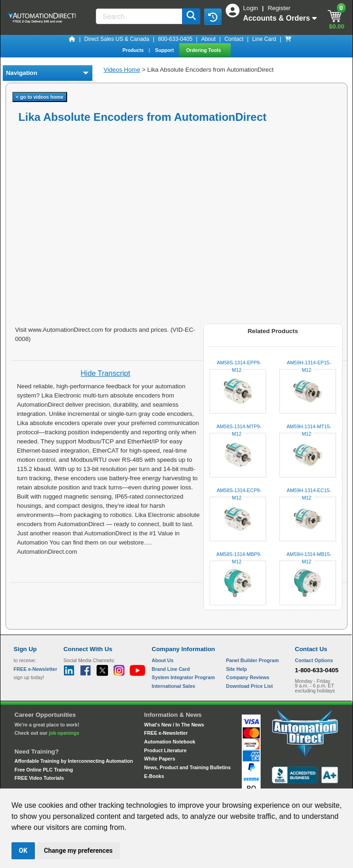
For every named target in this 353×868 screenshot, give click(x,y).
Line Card (264, 39)
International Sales (174, 686)
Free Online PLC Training (44, 770)
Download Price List (250, 686)
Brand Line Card (171, 669)
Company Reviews (248, 677)
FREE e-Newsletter (166, 733)
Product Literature (165, 750)
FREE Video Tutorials (39, 778)
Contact (234, 39)
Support (165, 50)
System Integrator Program (183, 677)
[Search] (140, 16)
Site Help (237, 669)
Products (134, 50)
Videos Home (122, 70)
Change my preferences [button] (78, 851)
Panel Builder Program (253, 660)
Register (279, 8)
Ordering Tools (204, 50)
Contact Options (314, 660)
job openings (64, 733)
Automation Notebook (170, 742)
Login (251, 8)
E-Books (154, 776)
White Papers (160, 759)
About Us (162, 660)
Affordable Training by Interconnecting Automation (74, 761)
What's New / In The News (174, 725)
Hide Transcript (106, 373)
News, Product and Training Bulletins (188, 767)
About (208, 39)
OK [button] (23, 851)
